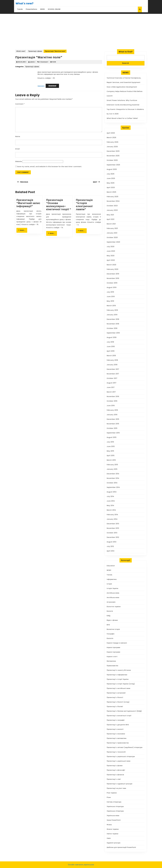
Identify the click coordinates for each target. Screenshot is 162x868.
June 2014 (111, 501)
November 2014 (113, 478)
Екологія (110, 638)
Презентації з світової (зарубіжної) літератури (125, 747)
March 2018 (111, 356)
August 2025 (112, 169)
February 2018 (112, 360)
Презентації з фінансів (115, 775)
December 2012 (113, 537)
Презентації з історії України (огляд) (121, 684)
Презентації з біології (115, 697)
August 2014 (112, 492)
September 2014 (113, 487)
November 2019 (113, 278)
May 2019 (110, 301)
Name (18, 136)
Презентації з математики (117, 738)
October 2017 (112, 378)
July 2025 (111, 174)
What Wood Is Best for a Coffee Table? (122, 118)
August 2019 (112, 287)
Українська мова (113, 816)
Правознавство (112, 666)
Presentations (32, 9)
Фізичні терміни (113, 829)
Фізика (109, 825)
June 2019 (111, 297)
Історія (109, 584)
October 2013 (112, 533)
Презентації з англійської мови (119, 688)
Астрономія (111, 602)
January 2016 (112, 415)
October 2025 (112, 160)
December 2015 (113, 419)
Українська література (115, 806)
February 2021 (112, 228)
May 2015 (110, 451)
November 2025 (113, 156)
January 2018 (112, 365)
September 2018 (113, 333)
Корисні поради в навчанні (117, 643)
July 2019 (110, 292)
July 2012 (110, 546)
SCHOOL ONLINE (54, 9)
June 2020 (111, 251)
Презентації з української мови (119, 761)
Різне (109, 797)
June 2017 (111, 387)
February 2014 (112, 515)
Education (111, 566)
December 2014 (113, 474)
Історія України (113, 588)
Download (52, 86)
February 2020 (113, 269)
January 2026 (112, 147)
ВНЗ (108, 625)
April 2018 (111, 351)
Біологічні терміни (114, 607)
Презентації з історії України (118, 679)
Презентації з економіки (116, 734)
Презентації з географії (116, 720)
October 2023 (112, 206)
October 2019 (112, 283)
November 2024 (113, 201)
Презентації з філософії (116, 770)
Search (126, 63)
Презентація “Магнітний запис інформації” (28, 203)
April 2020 (111, 260)
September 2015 (113, 433)
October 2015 (112, 428)
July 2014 (110, 496)
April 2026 (111, 133)
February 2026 (113, 142)
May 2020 (111, 256)
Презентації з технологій (116, 752)
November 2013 (113, 528)
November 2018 (113, 324)
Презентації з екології (115, 729)
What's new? (25, 3)
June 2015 (111, 446)
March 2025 (111, 192)
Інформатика (112, 579)
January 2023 (112, 210)
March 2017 (111, 392)
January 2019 (112, 315)
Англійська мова (113, 593)
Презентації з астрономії (116, 693)
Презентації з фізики (35, 51)
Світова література (114, 802)
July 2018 (110, 342)
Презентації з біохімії (115, 707)
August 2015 (112, 437)
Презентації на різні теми (116, 788)
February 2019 (112, 310)
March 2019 (111, 306)
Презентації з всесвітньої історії (119, 716)
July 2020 (111, 247)
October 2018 (112, 328)
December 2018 (113, 319)
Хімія (109, 838)
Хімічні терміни (113, 834)
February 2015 (112, 465)
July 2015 (110, 442)
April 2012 (111, 551)
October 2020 (112, 237)
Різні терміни (112, 793)
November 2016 (113, 396)
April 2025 (111, 187)
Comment (20, 104)
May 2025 (111, 183)
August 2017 (112, 383)
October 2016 (112, 401)
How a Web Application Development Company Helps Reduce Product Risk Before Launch (125, 91)
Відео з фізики (112, 620)
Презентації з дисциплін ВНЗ (118, 725)
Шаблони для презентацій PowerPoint (121, 847)
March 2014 (111, 510)
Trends (20, 9)
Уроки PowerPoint (114, 820)
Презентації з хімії (114, 779)
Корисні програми (113, 647)
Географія (111, 634)
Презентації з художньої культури (120, 784)
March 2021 (111, 224)
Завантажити (41, 86)
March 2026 (111, 138)
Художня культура (114, 843)
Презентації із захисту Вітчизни (119, 670)
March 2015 (111, 460)
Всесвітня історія (113, 629)
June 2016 (111, 406)
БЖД (109, 616)
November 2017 (113, 374)
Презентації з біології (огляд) (118, 702)
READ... (23, 230)
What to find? (126, 52)
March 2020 (111, 265)
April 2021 (111, 219)
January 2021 (112, 233)
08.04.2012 (22, 62)
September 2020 (113, 242)
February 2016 (112, 410)
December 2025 (113, 151)
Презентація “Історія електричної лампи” (84, 205)
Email (18, 149)
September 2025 (113, 165)
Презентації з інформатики (117, 675)
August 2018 (112, 337)
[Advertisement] (81, 34)
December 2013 (113, 524)
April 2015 (111, 456)
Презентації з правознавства (118, 743)
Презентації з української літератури (121, 756)
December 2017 (113, 369)
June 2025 (111, 178)
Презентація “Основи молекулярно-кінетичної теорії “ (59, 205)
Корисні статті (112, 657)
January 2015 (112, 469)
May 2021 (110, 215)
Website (19, 161)
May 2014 (110, 505)
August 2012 (112, 542)
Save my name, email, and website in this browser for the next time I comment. (49, 167)
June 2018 (111, 346)
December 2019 (113, 274)
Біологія (110, 611)
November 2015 (113, 424)
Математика (111, 661)
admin (32, 62)
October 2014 (112, 483)
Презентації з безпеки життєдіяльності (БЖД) (124, 711)
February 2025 (113, 197)
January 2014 (112, 519)
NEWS (43, 9)
